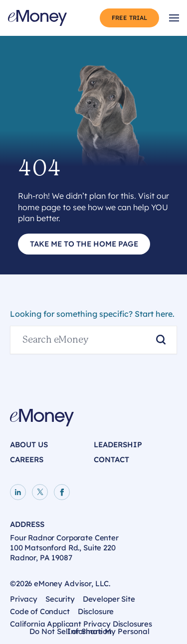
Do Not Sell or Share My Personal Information (90, 633)
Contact (111, 459)
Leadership (118, 445)
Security (60, 599)
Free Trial (129, 18)
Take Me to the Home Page (84, 244)
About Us (29, 445)
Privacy (24, 599)
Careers (27, 459)
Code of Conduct (40, 611)
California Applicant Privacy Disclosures (81, 624)
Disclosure (96, 611)
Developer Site (109, 599)
